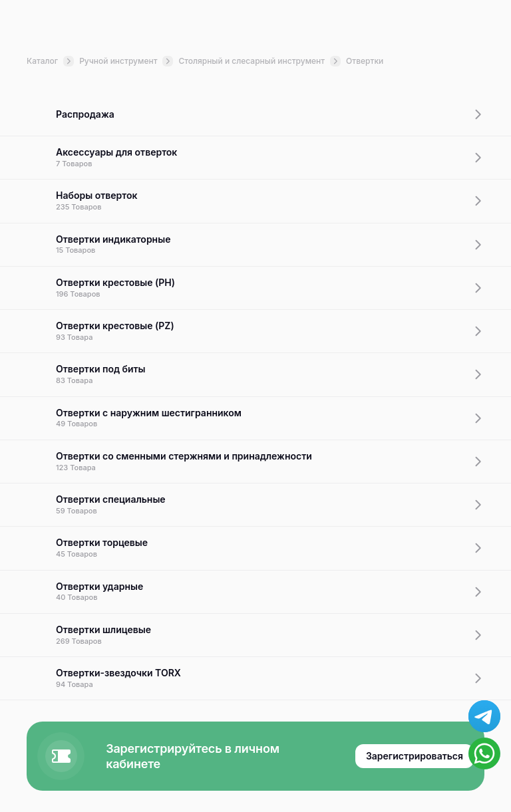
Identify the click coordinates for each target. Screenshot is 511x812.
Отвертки (365, 61)
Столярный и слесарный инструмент (259, 61)
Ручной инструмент (126, 61)
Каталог (50, 61)
